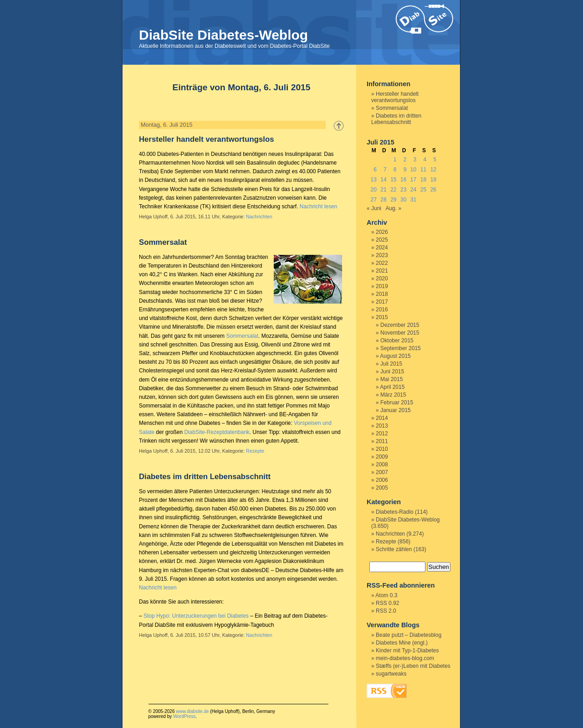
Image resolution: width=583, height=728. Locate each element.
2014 (382, 418)
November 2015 (400, 333)
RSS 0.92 (387, 603)
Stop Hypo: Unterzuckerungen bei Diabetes (196, 616)
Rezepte (255, 451)
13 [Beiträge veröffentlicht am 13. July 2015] (373, 180)
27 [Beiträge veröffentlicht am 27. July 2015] (373, 200)
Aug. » (393, 208)
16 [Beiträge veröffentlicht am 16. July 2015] (403, 180)
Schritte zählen (394, 549)
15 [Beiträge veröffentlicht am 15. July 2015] (393, 180)
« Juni (374, 208)
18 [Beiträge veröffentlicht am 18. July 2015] (423, 180)
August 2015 (395, 356)
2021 (382, 271)
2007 (382, 472)
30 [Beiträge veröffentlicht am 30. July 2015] (403, 200)
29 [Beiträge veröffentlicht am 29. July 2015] (393, 200)
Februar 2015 (397, 403)
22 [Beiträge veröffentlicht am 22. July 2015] (393, 190)
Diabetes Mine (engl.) (402, 643)
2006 (382, 480)
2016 (382, 310)
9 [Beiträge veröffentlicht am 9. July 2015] (405, 170)
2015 (382, 317)
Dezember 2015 (400, 325)
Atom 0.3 (386, 595)
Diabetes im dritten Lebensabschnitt (205, 477)
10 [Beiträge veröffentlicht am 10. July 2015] (413, 170)
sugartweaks (391, 674)
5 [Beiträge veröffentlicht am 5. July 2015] (435, 160)
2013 (382, 426)
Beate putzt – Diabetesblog (409, 635)
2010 (382, 449)
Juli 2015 (391, 364)
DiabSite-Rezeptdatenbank (217, 432)
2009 (382, 457)
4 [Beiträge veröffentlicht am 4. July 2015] (425, 160)
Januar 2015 (396, 410)
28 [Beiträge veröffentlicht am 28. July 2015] (383, 200)
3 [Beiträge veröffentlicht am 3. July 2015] (415, 160)
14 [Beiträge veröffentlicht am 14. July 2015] (383, 180)
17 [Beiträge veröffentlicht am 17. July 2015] (413, 180)
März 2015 (393, 395)
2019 (382, 286)
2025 (382, 240)
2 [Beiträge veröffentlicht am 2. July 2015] (405, 160)
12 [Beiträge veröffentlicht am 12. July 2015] (433, 170)
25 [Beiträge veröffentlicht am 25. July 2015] (423, 190)
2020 (382, 279)
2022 (382, 263)
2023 (382, 255)
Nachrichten (259, 217)
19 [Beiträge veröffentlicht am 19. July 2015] (433, 180)
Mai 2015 (391, 379)
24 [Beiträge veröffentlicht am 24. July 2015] (413, 190)
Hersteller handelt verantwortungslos (207, 139)
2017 (382, 302)
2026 (382, 232)
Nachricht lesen (319, 207)
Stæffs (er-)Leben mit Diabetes (413, 666)
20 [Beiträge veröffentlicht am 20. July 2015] (373, 190)
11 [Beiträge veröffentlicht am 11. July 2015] (423, 170)
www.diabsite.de (192, 711)
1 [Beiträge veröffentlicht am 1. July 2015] (395, 160)
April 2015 (392, 387)
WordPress (184, 716)
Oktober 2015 (397, 341)
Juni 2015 (392, 372)
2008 (382, 465)
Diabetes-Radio (395, 512)
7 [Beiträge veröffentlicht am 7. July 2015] (385, 170)
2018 (382, 294)
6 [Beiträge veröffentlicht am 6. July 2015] (375, 170)
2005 (382, 488)
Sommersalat (163, 242)
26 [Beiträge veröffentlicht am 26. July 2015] (433, 190)
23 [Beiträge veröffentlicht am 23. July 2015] (403, 190)
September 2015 (401, 348)
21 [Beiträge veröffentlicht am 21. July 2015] (383, 190)
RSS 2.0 (386, 611)
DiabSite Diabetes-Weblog (223, 35)
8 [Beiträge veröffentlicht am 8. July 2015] (395, 170)
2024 (382, 248)
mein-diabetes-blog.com (405, 658)
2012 (382, 434)
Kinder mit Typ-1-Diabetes (407, 651)
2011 (382, 441)
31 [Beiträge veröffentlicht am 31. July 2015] (413, 200)
